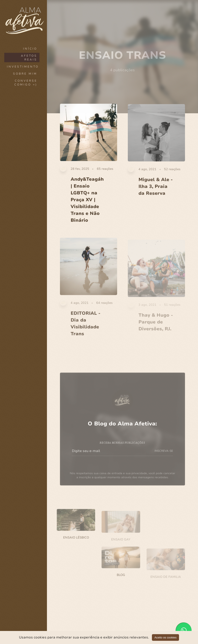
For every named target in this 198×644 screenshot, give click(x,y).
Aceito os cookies (166, 637)
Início (30, 49)
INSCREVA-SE (164, 454)
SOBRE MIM (25, 74)
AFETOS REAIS (29, 58)
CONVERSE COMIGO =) (26, 83)
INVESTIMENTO (23, 67)
